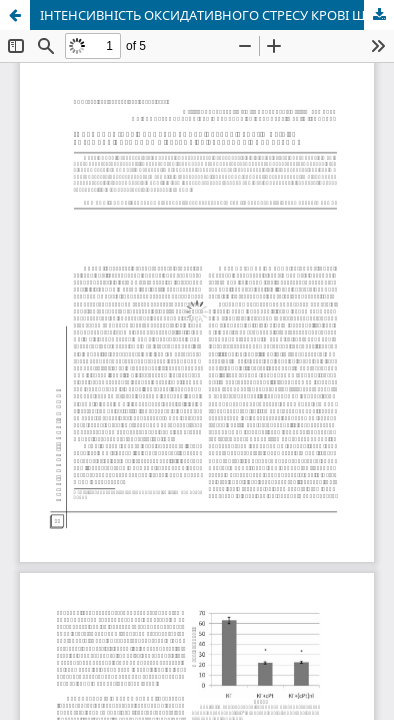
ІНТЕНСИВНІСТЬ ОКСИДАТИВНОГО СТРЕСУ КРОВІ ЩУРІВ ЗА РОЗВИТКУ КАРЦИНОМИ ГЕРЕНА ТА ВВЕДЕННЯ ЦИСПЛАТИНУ (217, 15)
